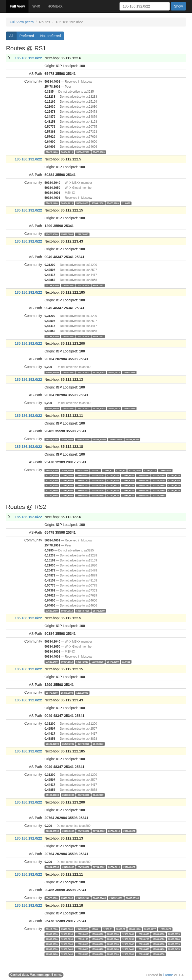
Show (178, 6)
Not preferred (50, 36)
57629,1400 (52, 152)
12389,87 (121, 470)
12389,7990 (67, 475)
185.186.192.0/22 (28, 58)
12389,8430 (113, 490)
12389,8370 (174, 485)
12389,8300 (67, 485)
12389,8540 (143, 495)
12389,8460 (159, 490)
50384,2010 (67, 152)
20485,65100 (132, 439)
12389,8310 (82, 485)
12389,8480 (52, 495)
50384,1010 (67, 203)
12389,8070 (174, 475)
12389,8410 (82, 490)
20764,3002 (99, 372)
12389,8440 (128, 490)
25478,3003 (67, 234)
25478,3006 (82, 470)
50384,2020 (82, 203)
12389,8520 (113, 495)
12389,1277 (150, 470)
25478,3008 (83, 285)
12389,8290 (52, 485)
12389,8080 (52, 480)
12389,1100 (135, 470)
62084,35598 (52, 372)
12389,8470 (174, 490)
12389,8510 (98, 495)
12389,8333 (113, 485)
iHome (168, 975)
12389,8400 (67, 490)
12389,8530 (128, 495)
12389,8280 (174, 480)
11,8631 (126, 203)
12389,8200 (98, 480)
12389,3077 (165, 470)
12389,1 (96, 470)
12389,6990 (52, 475)
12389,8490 (67, 495)
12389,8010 (82, 475)
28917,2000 (52, 470)
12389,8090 (67, 480)
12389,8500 (82, 495)
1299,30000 (82, 234)
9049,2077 (98, 285)
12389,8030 (113, 475)
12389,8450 (143, 490)
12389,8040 (128, 475)
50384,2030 (98, 203)
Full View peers (22, 22)
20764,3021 (129, 372)
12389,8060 (159, 475)
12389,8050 (143, 475)
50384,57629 (83, 152)
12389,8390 (52, 490)
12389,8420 (98, 490)
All (11, 36)
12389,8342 (128, 485)
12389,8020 (98, 475)
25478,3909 (99, 152)
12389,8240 (113, 480)
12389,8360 (159, 485)
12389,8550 (159, 495)
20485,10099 (116, 439)
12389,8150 (82, 480)
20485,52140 (83, 439)
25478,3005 (67, 439)
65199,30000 (52, 285)
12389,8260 (143, 480)
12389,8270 (159, 480)
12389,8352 (143, 485)
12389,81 (108, 470)
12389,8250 (128, 480)
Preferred (27, 36)
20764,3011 (114, 372)
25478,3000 (52, 234)
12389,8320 (98, 485)
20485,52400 (99, 439)
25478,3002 (83, 372)
